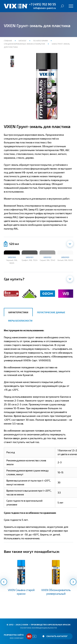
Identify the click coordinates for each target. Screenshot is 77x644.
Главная (8, 41)
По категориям (41, 41)
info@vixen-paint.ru (45, 8)
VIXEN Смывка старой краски (21, 592)
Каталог (23, 41)
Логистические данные (51, 312)
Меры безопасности (20, 321)
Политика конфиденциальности (38, 628)
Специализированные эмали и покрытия (25, 44)
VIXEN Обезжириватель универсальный (56, 592)
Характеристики (18, 312)
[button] (4, 582)
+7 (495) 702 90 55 (42, 4)
